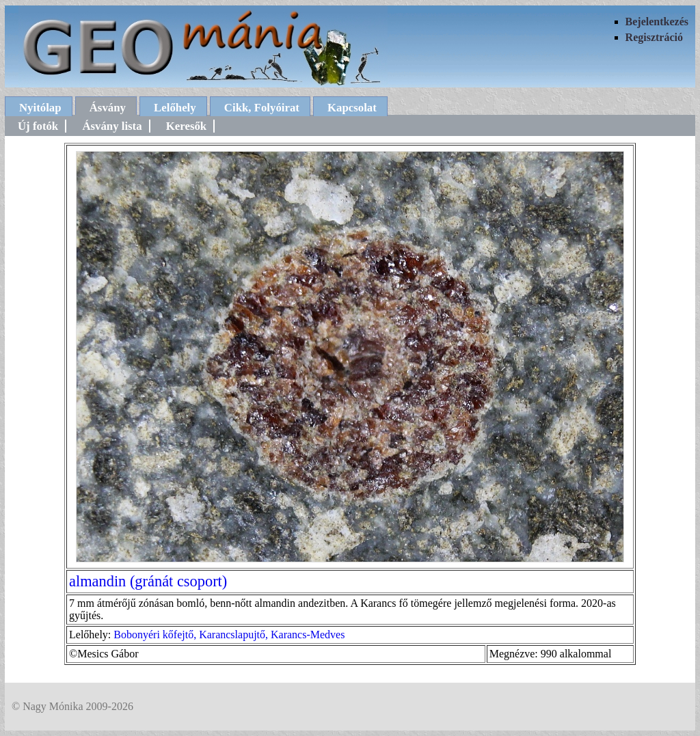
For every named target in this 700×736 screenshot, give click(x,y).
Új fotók (38, 126)
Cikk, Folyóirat (262, 108)
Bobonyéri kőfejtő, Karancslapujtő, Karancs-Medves (229, 635)
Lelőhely (175, 108)
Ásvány (108, 108)
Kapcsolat (352, 108)
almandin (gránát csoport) (148, 581)
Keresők (186, 126)
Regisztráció (654, 37)
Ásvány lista (112, 126)
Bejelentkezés (657, 22)
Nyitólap (40, 108)
